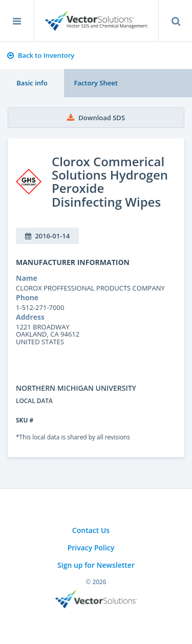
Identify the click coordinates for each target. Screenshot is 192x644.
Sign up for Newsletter (96, 565)
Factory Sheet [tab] (95, 83)
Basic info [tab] (32, 83)
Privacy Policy (91, 548)
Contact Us (91, 530)
